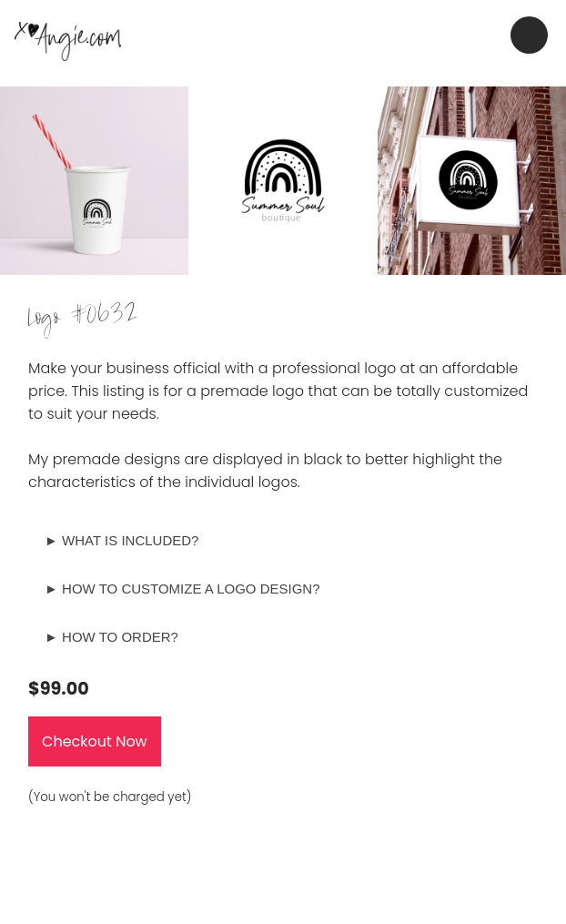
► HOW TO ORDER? (111, 637)
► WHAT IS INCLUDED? (121, 540)
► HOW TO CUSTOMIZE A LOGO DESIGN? (182, 589)
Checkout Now (95, 741)
